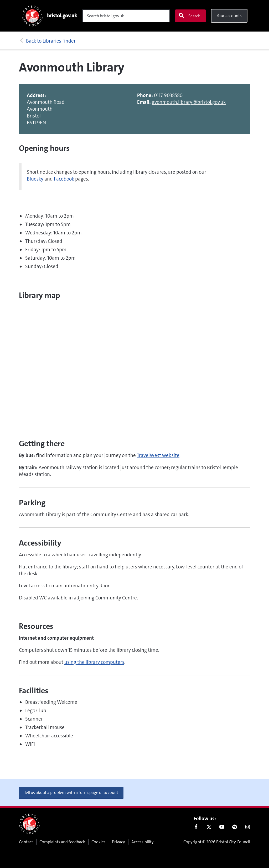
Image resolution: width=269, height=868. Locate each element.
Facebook (64, 179)
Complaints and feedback (62, 842)
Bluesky (35, 179)
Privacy (118, 842)
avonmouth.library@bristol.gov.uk (189, 102)
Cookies (99, 842)
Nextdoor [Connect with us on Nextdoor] (235, 828)
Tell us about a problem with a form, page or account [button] (71, 792)
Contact (26, 842)
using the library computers (94, 662)
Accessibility (143, 842)
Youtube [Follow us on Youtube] (222, 828)
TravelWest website (158, 455)
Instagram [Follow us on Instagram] (248, 828)
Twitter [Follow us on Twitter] (209, 828)
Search (189, 16)
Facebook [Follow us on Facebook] (196, 828)
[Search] (126, 16)
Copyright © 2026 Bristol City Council (217, 842)
